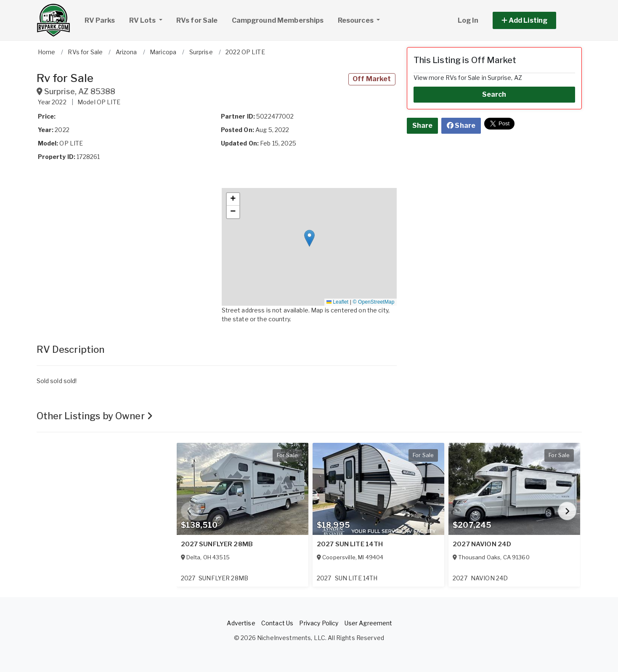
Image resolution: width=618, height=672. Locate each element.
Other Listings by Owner (95, 416)
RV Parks (100, 20)
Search (494, 94)
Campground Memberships (278, 20)
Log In (468, 20)
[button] (534, 20)
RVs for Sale (197, 20)
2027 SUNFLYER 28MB (217, 544)
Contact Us (277, 623)
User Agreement (369, 623)
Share (423, 126)
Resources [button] (356, 20)
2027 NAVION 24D (482, 544)
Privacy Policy (319, 623)
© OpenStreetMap (374, 302)
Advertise (241, 623)
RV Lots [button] (149, 19)
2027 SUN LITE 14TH (350, 544)
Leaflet (337, 302)
